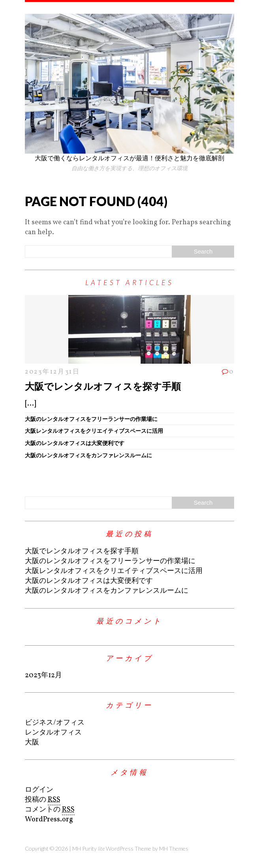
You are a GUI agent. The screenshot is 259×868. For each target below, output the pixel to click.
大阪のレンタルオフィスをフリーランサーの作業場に (91, 419)
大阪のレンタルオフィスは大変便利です (75, 443)
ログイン (39, 790)
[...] (30, 404)
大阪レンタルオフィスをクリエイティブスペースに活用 (94, 431)
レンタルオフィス (53, 733)
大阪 (32, 743)
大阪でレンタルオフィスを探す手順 (103, 386)
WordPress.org (49, 820)
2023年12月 (43, 675)
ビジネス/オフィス (55, 723)
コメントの (50, 810)
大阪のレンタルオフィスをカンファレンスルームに (88, 455)
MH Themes (174, 848)
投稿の (43, 800)
